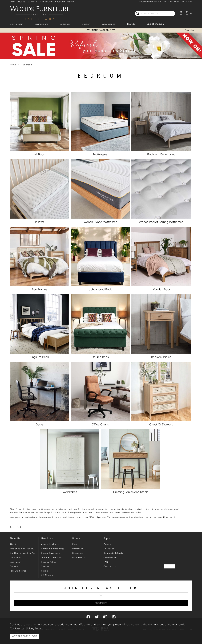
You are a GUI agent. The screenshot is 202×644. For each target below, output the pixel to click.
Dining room (16, 24)
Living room (41, 24)
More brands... (80, 557)
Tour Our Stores (18, 571)
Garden (86, 24)
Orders (107, 544)
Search (135, 11)
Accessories (109, 24)
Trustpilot (190, 30)
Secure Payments (50, 553)
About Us (15, 544)
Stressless (78, 553)
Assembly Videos (50, 544)
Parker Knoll (79, 549)
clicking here (33, 628)
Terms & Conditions (51, 557)
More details (170, 517)
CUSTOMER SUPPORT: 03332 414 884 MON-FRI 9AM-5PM (166, 2)
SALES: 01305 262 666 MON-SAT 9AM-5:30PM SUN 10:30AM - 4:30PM (42, 2)
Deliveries (109, 549)
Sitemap (46, 566)
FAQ (106, 562)
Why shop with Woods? (22, 549)
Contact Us (110, 566)
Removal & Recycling (52, 549)
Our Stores (15, 557)
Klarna (45, 571)
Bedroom (65, 24)
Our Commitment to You (23, 553)
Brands (131, 24)
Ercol (75, 544)
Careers (14, 566)
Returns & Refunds (113, 553)
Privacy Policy (49, 562)
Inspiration (15, 562)
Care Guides (110, 557)
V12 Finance (47, 575)
